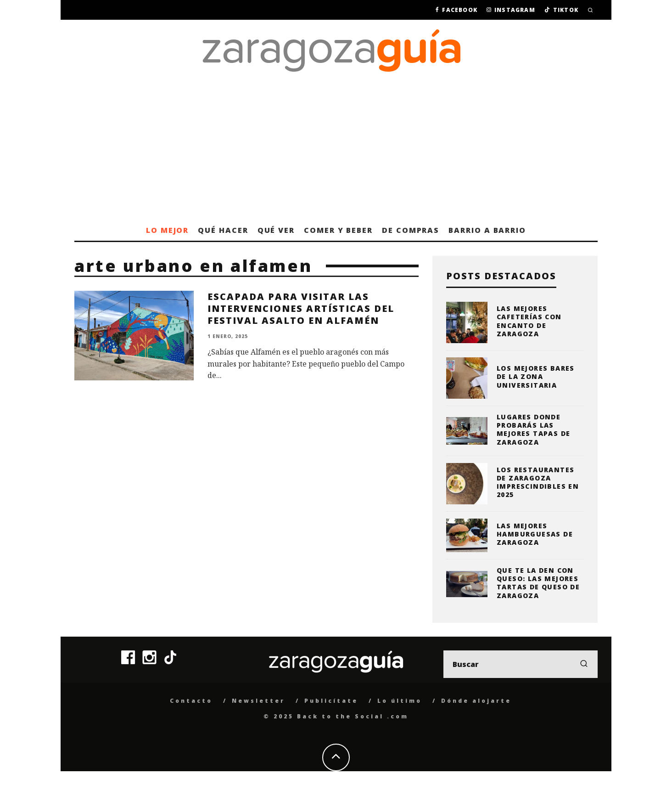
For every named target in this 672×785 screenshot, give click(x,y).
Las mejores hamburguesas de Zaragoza (535, 534)
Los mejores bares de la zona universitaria (536, 376)
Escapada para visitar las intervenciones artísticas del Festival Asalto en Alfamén (301, 308)
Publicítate (331, 701)
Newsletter (258, 701)
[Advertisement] (336, 151)
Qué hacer (223, 230)
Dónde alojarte (476, 701)
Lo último (400, 701)
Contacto (191, 701)
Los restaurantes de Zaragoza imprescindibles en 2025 (538, 482)
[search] (584, 664)
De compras (411, 230)
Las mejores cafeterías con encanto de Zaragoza (529, 321)
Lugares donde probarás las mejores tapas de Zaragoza (533, 429)
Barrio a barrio (487, 230)
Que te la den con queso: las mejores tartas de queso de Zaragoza (538, 583)
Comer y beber (338, 230)
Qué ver (276, 230)
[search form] (521, 664)
